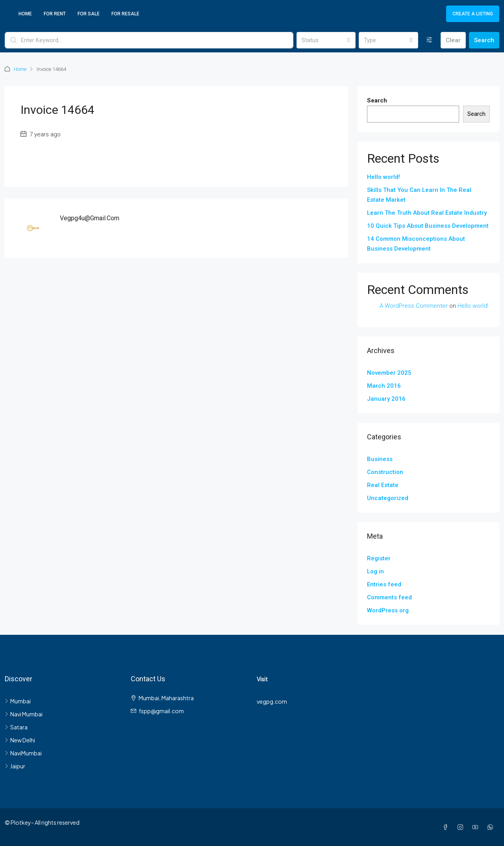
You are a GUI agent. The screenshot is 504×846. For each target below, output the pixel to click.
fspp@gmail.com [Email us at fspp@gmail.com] (161, 710)
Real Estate (383, 485)
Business (380, 459)
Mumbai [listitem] (18, 701)
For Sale (89, 14)
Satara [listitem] (16, 727)
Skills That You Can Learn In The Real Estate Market (419, 194)
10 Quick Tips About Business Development (428, 225)
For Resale (125, 14)
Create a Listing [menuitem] (473, 14)
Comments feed (389, 597)
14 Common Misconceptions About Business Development (416, 243)
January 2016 (386, 398)
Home (25, 14)
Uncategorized (388, 498)
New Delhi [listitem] (20, 740)
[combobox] (326, 40)
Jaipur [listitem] (15, 766)
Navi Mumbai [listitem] (24, 714)
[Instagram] (462, 827)
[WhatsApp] (492, 827)
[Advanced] (429, 40)
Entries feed (384, 584)
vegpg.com (272, 701)
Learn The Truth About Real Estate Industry (427, 212)
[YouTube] (477, 827)
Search (484, 40)
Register (379, 558)
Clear (453, 40)
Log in (375, 571)
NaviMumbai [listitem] (23, 753)
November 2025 (389, 372)
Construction (385, 472)
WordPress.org (388, 610)
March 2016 (384, 385)
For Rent (55, 14)
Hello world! (384, 177)
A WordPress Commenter (414, 305)
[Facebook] (447, 827)
